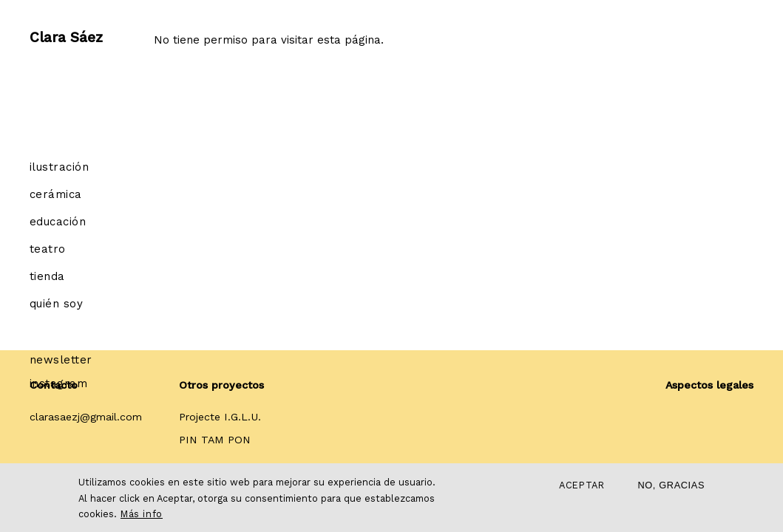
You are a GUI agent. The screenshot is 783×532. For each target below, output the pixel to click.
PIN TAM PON (215, 440)
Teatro (48, 249)
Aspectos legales (709, 385)
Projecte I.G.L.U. (220, 417)
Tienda (47, 276)
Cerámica (56, 194)
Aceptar (582, 485)
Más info (142, 514)
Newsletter (61, 360)
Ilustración (59, 167)
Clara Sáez (66, 33)
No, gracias (671, 485)
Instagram (58, 383)
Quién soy (56, 304)
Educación (58, 222)
